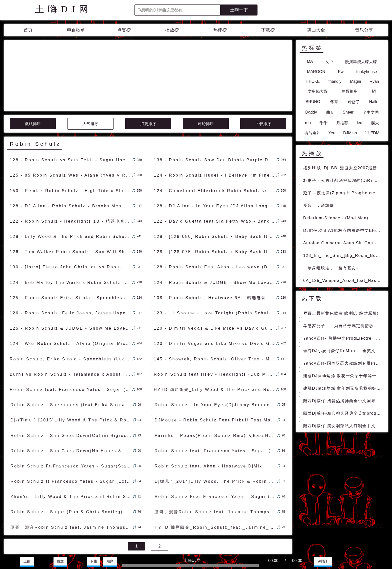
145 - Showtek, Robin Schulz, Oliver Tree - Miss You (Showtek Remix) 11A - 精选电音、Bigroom (215, 314)
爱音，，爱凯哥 (319, 205)
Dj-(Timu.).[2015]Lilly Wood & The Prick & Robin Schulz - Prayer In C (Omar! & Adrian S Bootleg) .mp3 (71, 375)
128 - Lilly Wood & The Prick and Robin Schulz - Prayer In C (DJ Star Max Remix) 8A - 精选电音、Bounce (71, 191)
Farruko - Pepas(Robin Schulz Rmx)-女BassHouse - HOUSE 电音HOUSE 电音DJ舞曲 (215, 390)
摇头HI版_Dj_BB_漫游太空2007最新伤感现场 (344, 168)
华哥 (334, 102)
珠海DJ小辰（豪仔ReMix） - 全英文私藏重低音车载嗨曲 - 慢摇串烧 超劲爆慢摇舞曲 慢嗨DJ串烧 (344, 351)
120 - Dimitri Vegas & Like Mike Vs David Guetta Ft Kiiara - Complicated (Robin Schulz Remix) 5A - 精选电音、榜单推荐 (215, 283)
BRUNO (313, 102)
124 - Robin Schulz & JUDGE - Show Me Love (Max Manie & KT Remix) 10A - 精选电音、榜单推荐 (215, 237)
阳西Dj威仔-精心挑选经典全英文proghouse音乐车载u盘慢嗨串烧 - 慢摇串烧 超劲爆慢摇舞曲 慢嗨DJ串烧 (344, 413)
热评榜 (220, 30)
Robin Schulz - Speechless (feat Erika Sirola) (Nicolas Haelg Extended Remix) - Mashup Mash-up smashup (71, 360)
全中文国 (371, 112)
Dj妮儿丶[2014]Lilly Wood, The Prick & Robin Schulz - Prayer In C (215, 436)
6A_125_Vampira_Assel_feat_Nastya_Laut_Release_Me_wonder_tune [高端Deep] (344, 280)
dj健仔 (354, 102)
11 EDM (372, 133)
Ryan (374, 81)
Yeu (332, 133)
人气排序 (90, 79)
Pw (341, 72)
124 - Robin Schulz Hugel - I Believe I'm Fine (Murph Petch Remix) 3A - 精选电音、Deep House (215, 130)
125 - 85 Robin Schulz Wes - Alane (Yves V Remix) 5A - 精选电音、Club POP (71, 130)
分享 (362, 561)
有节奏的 (312, 133)
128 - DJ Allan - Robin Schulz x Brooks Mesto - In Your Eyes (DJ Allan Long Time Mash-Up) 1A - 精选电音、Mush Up (71, 161)
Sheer (348, 112)
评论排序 (206, 79)
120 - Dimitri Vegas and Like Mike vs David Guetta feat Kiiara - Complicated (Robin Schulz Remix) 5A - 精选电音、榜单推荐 (215, 298)
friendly (335, 81)
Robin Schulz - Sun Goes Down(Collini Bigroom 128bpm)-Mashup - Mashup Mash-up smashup (71, 390)
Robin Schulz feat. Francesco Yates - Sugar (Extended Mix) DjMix (71, 344)
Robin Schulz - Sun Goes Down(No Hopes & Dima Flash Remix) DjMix (71, 406)
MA (310, 61)
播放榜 (172, 30)
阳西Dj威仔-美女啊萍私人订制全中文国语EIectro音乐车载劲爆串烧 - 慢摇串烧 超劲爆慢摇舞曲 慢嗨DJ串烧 (344, 426)
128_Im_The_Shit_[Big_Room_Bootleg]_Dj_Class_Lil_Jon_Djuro (344, 255)
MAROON (316, 72)
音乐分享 (364, 30)
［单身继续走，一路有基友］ (332, 268)
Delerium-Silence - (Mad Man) (336, 218)
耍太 (375, 123)
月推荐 (342, 123)
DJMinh (350, 133)
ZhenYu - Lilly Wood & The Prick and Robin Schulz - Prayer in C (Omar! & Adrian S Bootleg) (71, 451)
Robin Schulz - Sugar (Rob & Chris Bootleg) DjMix (71, 467)
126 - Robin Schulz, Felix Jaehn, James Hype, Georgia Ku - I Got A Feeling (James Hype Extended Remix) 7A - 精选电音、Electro (71, 268)
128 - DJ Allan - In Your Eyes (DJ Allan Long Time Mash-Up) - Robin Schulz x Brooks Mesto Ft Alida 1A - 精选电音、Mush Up (215, 161)
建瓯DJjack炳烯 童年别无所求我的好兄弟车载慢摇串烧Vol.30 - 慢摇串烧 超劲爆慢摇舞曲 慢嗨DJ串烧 (344, 388)
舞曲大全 (316, 30)
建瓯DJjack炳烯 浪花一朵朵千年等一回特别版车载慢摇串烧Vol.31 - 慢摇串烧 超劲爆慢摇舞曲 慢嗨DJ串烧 (344, 376)
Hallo (374, 102)
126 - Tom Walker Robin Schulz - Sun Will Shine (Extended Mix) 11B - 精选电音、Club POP (71, 207)
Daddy (311, 112)
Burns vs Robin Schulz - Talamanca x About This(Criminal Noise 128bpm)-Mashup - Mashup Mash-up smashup (71, 329)
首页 (28, 30)
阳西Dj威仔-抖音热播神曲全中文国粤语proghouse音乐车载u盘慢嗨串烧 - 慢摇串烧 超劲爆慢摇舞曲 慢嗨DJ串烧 (344, 401)
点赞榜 (124, 30)
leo (360, 123)
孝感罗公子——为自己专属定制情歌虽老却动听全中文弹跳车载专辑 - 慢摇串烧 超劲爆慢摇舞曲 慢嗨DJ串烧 (344, 326)
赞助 (22, 549)
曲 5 (330, 112)
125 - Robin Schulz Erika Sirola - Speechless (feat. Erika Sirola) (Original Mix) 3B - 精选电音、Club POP (71, 253)
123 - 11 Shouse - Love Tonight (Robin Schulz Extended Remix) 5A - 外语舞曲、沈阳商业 (215, 268)
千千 (323, 123)
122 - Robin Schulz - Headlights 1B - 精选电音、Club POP (71, 176)
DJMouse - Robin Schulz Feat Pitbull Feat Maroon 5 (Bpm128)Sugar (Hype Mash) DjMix (215, 375)
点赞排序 (148, 79)
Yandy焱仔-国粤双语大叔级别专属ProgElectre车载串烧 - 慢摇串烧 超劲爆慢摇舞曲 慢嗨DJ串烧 (344, 363)
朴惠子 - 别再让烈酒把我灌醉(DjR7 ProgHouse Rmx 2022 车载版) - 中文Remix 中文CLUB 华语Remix (344, 180)
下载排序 (263, 79)
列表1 (323, 561)
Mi (374, 91)
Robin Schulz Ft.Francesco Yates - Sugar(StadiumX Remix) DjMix (71, 421)
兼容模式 (39, 549)
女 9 (329, 62)
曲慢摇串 (350, 91)
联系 (10, 549)
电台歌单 (76, 30)
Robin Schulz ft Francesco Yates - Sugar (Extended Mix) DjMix (71, 436)
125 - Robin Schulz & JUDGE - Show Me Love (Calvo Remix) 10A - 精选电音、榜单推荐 (71, 283)
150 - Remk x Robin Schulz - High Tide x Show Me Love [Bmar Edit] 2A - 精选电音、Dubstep (71, 146)
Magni (355, 81)
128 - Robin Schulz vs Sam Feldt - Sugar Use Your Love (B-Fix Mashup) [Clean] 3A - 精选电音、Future (71, 115)
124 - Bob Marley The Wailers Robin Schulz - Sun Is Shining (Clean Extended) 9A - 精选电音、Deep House (71, 237)
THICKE (312, 81)
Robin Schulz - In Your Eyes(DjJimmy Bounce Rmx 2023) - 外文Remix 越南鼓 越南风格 (215, 360)
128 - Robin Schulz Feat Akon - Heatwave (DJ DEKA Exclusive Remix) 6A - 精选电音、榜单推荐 (215, 222)
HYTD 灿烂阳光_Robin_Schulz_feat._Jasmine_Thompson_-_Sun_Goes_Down (215, 482)
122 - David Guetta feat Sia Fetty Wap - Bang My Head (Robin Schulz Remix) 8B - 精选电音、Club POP (215, 176)
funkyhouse (367, 72)
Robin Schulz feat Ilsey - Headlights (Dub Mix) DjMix (215, 329)
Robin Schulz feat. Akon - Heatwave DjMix (208, 421)
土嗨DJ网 (63, 9)
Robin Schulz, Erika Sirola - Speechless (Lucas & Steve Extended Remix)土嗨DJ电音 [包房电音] (71, 314)
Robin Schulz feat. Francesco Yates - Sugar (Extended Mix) (215, 406)
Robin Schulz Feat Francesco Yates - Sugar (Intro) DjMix (215, 451)
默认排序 (33, 79)
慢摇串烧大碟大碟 (361, 62)
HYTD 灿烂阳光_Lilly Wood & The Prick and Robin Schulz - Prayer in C (215, 344)
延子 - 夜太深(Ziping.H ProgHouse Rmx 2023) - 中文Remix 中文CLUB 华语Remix (344, 193)
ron (308, 123)
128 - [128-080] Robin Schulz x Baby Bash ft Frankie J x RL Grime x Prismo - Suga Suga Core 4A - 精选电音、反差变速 (215, 191)
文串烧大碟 (318, 91)
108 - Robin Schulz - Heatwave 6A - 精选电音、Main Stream (215, 253)
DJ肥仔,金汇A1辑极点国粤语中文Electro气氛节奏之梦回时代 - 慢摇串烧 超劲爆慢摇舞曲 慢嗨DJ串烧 (344, 230)
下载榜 (268, 30)
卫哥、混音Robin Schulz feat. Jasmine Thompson (215, 467)
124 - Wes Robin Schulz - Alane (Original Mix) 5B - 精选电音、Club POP (71, 298)
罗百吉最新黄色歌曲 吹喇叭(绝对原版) (341, 313)
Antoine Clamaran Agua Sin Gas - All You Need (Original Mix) (344, 243)
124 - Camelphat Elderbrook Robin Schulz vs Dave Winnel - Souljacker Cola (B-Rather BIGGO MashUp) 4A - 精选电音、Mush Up (215, 146)
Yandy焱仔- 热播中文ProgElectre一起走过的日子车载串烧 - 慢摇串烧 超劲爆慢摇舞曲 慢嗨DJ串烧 (344, 338)
